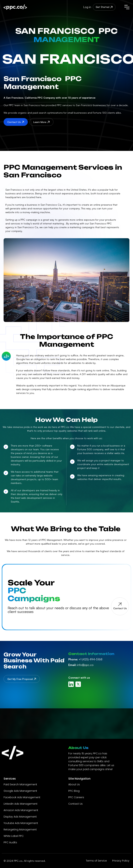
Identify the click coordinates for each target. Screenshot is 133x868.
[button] (127, 7)
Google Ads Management (20, 791)
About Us (74, 784)
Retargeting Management (20, 830)
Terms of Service (96, 861)
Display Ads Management (20, 817)
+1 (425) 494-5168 (85, 659)
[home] (22, 7)
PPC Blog (74, 791)
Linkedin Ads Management (21, 804)
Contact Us (75, 804)
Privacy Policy (121, 861)
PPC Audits (10, 842)
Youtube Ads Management (21, 823)
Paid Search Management (20, 784)
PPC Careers (76, 797)
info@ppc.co (81, 665)
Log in (87, 7)
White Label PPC (14, 836)
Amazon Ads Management (21, 810)
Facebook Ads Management (22, 797)
